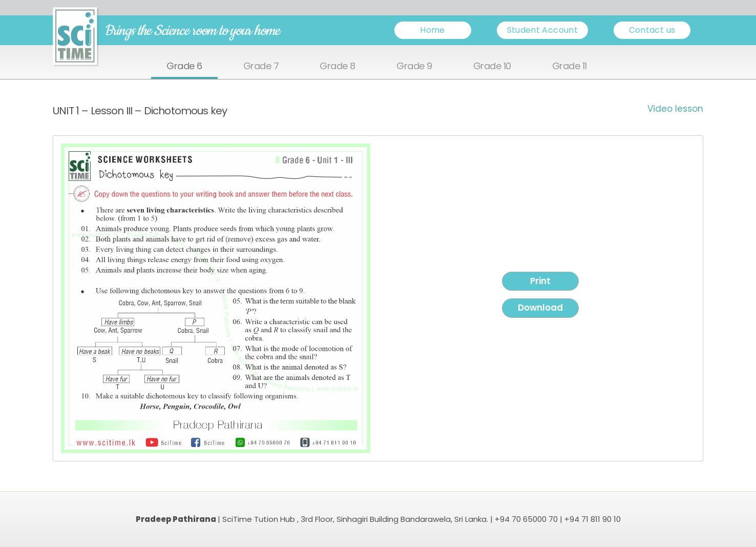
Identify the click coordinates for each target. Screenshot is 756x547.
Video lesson (675, 109)
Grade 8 (338, 66)
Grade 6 (184, 66)
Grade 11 (570, 66)
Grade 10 (492, 66)
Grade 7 (261, 66)
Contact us (652, 30)
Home (432, 30)
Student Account (542, 30)
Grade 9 (414, 66)
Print (540, 281)
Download (540, 308)
